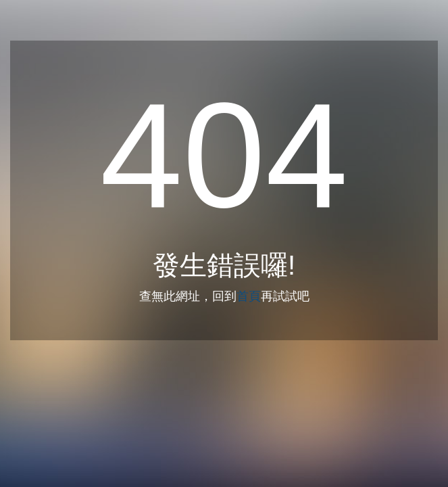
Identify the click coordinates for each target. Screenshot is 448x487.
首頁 (249, 296)
